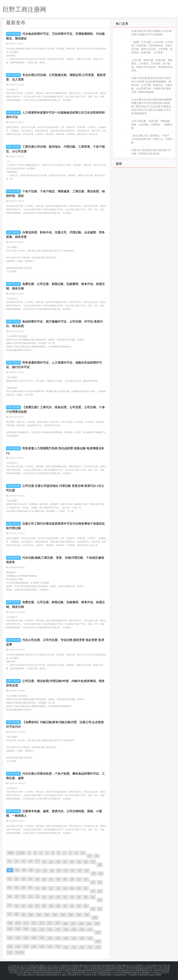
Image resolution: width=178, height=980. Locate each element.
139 (58, 938)
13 (10, 861)
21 (65, 861)
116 (65, 923)
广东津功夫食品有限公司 (93, 968)
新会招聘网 (53, 968)
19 (51, 861)
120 (97, 923)
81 (93, 897)
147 (26, 946)
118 (81, 923)
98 (16, 914)
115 (57, 923)
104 (63, 914)
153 (74, 947)
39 (94, 873)
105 (71, 914)
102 (47, 914)
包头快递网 (57, 970)
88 (44, 906)
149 (42, 946)
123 (26, 929)
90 (58, 906)
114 (50, 923)
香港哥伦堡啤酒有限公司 (104, 970)
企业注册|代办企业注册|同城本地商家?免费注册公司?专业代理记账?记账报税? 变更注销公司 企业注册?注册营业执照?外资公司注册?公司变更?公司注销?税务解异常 (152, 107)
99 (23, 914)
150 (50, 946)
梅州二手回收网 (114, 974)
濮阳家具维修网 (85, 970)
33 (52, 870)
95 (93, 908)
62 (58, 888)
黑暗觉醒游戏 (123, 970)
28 (17, 870)
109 (10, 923)
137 (42, 937)
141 (74, 938)
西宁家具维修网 (29, 970)
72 (30, 896)
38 (87, 870)
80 (86, 897)
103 (55, 914)
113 (42, 923)
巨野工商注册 (14, 34)
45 (37, 879)
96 (100, 908)
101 (39, 914)
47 (51, 879)
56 (16, 887)
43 (23, 879)
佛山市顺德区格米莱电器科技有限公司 (46, 972)
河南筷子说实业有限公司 (70, 968)
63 (65, 888)
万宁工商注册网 (149, 965)
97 (10, 914)
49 (65, 879)
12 (97, 856)
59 (37, 888)
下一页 (20, 952)
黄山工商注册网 (134, 965)
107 (87, 914)
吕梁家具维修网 (70, 970)
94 (86, 906)
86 (30, 906)
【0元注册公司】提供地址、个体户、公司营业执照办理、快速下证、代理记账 (152, 139)
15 (23, 861)
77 (65, 897)
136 (34, 937)
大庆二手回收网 (84, 974)
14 (16, 861)
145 (10, 946)
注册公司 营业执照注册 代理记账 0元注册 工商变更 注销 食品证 (151, 152)
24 (86, 861)
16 (30, 861)
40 (100, 873)
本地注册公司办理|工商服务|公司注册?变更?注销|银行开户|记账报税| (152, 33)
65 (79, 888)
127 (58, 929)
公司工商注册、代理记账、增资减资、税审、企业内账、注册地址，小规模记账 (152, 125)
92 (72, 906)
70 (16, 896)
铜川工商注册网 (119, 965)
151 (58, 946)
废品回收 (84, 965)
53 (93, 882)
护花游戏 (92, 965)
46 (44, 879)
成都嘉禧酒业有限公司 (116, 968)
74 (44, 897)
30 (31, 870)
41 (10, 879)
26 (100, 864)
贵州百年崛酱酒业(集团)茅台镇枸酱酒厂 (134, 972)
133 (10, 937)
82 (100, 900)
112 (34, 923)
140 (66, 938)
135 (26, 937)
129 (74, 929)
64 (72, 888)
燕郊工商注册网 (21, 972)
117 (73, 923)
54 (100, 882)
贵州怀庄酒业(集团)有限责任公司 (142, 968)
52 (86, 879)
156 (98, 947)
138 (50, 938)
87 (37, 906)
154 (82, 947)
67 (93, 891)
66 (86, 888)
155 (90, 947)
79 (79, 897)
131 (90, 929)
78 (72, 897)
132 (98, 932)
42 (16, 879)
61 (51, 888)
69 (10, 896)
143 (90, 938)
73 (37, 896)
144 (98, 941)
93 (79, 906)
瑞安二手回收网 (69, 974)
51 (79, 879)
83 (10, 905)
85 (23, 906)
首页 (11, 853)
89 (51, 906)
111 (26, 923)
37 (80, 870)
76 (58, 897)
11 (90, 856)
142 (82, 938)
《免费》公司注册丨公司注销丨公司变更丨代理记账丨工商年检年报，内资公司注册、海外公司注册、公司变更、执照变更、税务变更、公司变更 (152, 47)
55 (10, 887)
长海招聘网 (142, 974)
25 (93, 861)
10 (83, 853)
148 (34, 946)
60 (44, 888)
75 (51, 897)
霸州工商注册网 (18, 968)
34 (59, 870)
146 (18, 946)
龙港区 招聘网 (155, 974)
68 (100, 891)
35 (66, 870)
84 (16, 906)
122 (18, 929)
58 (30, 887)
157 (10, 952)
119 (89, 923)
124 (34, 929)
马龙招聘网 (31, 968)
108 (95, 917)
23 (79, 861)
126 (50, 929)
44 (30, 879)
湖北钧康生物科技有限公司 (49, 974)
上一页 (21, 853)
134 (18, 937)
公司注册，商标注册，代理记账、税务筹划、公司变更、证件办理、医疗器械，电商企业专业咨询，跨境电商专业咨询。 (152, 65)
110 (18, 923)
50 (72, 879)
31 (38, 870)
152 (66, 947)
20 (58, 861)
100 (31, 914)
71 (23, 896)
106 (79, 914)
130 (82, 929)
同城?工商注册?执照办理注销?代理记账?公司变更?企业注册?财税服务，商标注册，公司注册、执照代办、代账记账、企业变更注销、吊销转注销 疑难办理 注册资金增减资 (152, 85)
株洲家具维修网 (44, 970)
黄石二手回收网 (129, 974)
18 (44, 861)
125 (42, 929)
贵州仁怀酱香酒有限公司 (141, 970)
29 (24, 870)
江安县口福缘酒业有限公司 (77, 972)
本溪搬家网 (42, 968)
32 (45, 870)
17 (37, 861)
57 (23, 887)
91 (65, 906)
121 (10, 929)
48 (58, 879)
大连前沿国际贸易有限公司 (102, 972)
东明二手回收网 (99, 974)
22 (72, 861)
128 (66, 929)
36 (73, 870)
